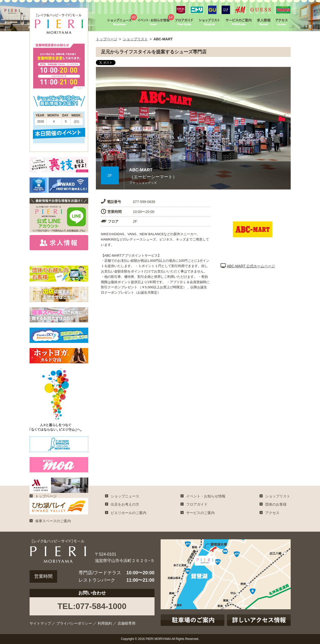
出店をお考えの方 (125, 504)
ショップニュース (125, 496)
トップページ (107, 39)
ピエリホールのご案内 (129, 513)
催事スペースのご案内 (53, 521)
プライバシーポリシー (74, 623)
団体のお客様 (276, 504)
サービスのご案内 (200, 513)
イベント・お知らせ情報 (206, 496)
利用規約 (105, 623)
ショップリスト (135, 39)
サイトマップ (40, 623)
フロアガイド (197, 504)
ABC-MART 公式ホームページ (248, 266)
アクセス (272, 513)
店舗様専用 (126, 623)
